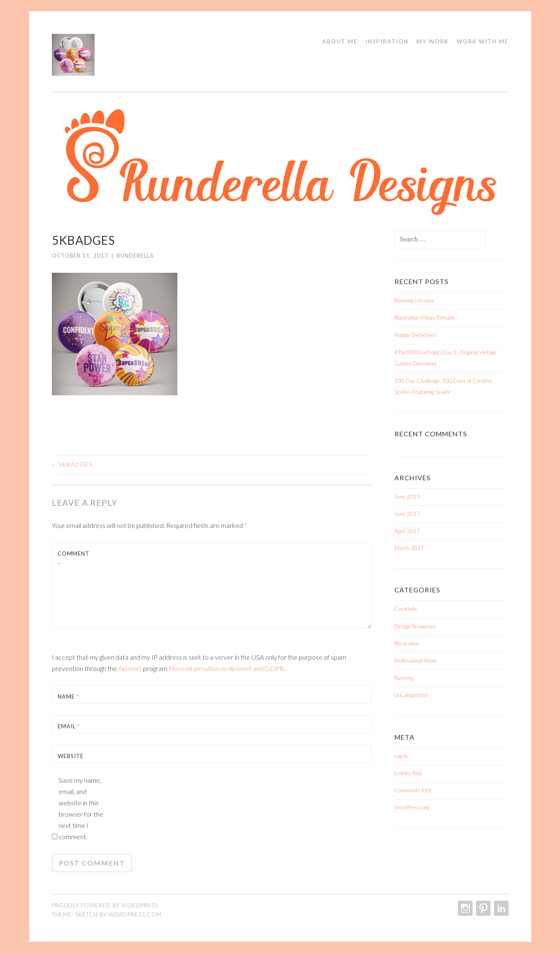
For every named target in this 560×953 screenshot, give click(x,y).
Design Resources (415, 626)
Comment (74, 559)
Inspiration (387, 41)
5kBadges (72, 464)
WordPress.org (412, 807)
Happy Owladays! (416, 335)
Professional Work (416, 661)
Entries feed (408, 773)
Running (404, 678)
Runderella (135, 256)
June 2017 (407, 514)
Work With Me (483, 41)
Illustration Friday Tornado (424, 318)
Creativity (406, 609)
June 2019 (407, 497)
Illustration (407, 643)
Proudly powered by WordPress (105, 905)
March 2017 (409, 548)
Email (69, 726)
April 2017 (407, 531)
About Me (340, 41)
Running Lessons (414, 300)
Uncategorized (411, 695)
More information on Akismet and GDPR (226, 668)
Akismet (130, 668)
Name (68, 697)
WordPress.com (135, 915)
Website (71, 756)
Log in (401, 756)
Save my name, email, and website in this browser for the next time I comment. (81, 808)
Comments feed (413, 790)
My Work (433, 41)
